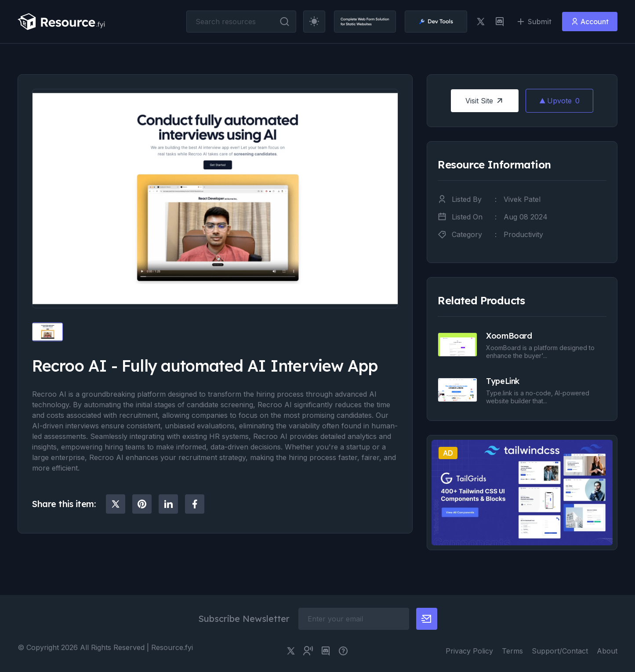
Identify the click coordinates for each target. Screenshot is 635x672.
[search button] (285, 22)
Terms (512, 651)
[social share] (116, 504)
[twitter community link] (308, 651)
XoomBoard (509, 336)
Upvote (559, 101)
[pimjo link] (343, 651)
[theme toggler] (314, 22)
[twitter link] (481, 22)
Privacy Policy (469, 651)
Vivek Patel (522, 199)
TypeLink (503, 381)
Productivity (523, 234)
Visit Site (485, 101)
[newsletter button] (427, 619)
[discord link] (500, 22)
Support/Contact (560, 651)
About (607, 651)
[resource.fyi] (62, 22)
